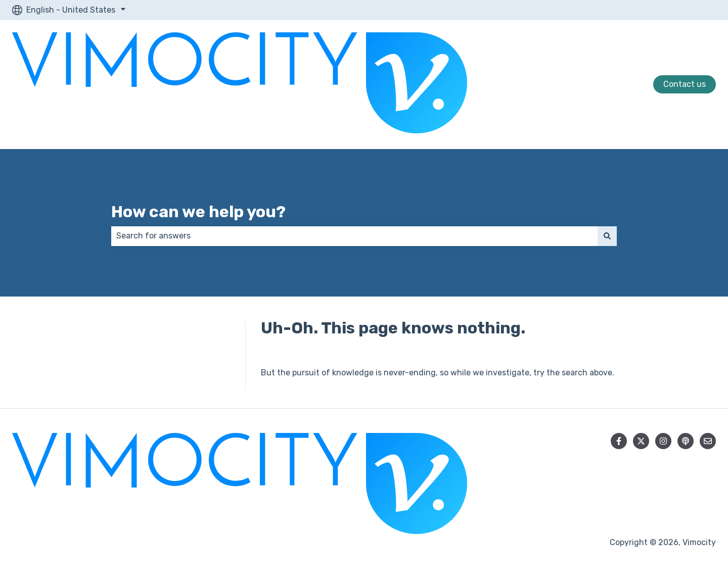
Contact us (685, 84)
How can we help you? (198, 212)
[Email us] (708, 441)
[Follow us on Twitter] (641, 441)
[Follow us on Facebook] (619, 441)
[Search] (607, 236)
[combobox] (354, 236)
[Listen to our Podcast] (686, 441)
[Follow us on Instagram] (663, 441)
